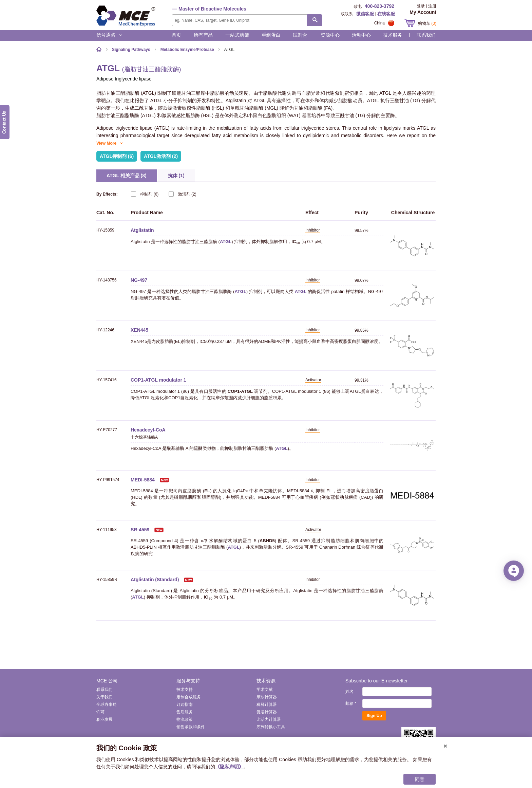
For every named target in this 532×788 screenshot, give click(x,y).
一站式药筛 (237, 35)
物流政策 (185, 719)
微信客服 (365, 14)
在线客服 (386, 14)
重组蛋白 (271, 35)
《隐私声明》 (229, 767)
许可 (100, 712)
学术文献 (265, 690)
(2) (182, 194)
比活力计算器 (269, 719)
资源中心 (330, 35)
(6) (145, 194)
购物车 (427, 23)
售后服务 (185, 712)
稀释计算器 (267, 704)
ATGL (226, 242)
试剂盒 (300, 35)
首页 (176, 35)
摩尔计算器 (267, 697)
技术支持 (185, 690)
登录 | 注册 (426, 6)
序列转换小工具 (271, 727)
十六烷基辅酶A (144, 437)
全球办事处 (107, 704)
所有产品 (203, 35)
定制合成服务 (189, 697)
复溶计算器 (267, 712)
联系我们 (426, 35)
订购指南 (185, 704)
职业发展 (104, 719)
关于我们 (104, 697)
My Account (423, 12)
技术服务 (393, 35)
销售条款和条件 (191, 727)
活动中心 (361, 35)
